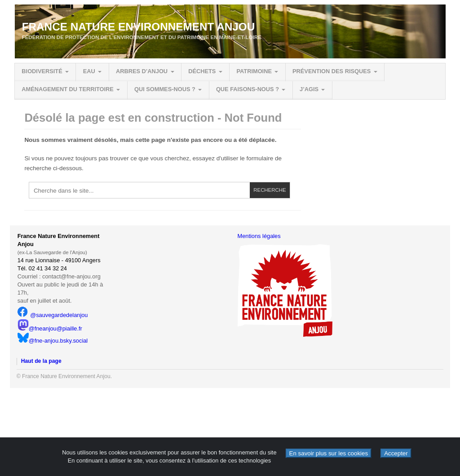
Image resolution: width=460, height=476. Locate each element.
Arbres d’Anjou (142, 71)
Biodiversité (42, 71)
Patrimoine (254, 71)
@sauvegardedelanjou (53, 315)
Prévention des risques (332, 71)
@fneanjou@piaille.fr (50, 328)
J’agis (309, 89)
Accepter (396, 453)
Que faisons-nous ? (248, 89)
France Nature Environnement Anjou (139, 27)
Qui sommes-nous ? (165, 89)
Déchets (202, 71)
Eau (89, 71)
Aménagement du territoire (68, 89)
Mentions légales (259, 236)
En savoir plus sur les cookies (329, 453)
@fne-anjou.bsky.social (53, 341)
